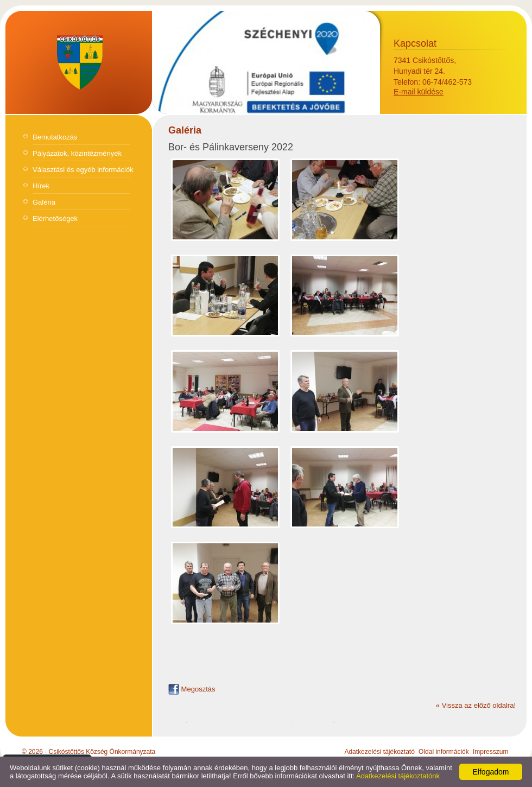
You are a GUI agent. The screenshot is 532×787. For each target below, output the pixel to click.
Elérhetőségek (55, 218)
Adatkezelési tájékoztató (379, 752)
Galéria (44, 202)
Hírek (41, 186)
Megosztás (192, 689)
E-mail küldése (419, 92)
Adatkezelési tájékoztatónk (398, 776)
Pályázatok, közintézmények (77, 153)
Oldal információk (444, 752)
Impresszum (490, 752)
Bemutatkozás (55, 137)
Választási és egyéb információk (83, 170)
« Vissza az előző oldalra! (476, 705)
